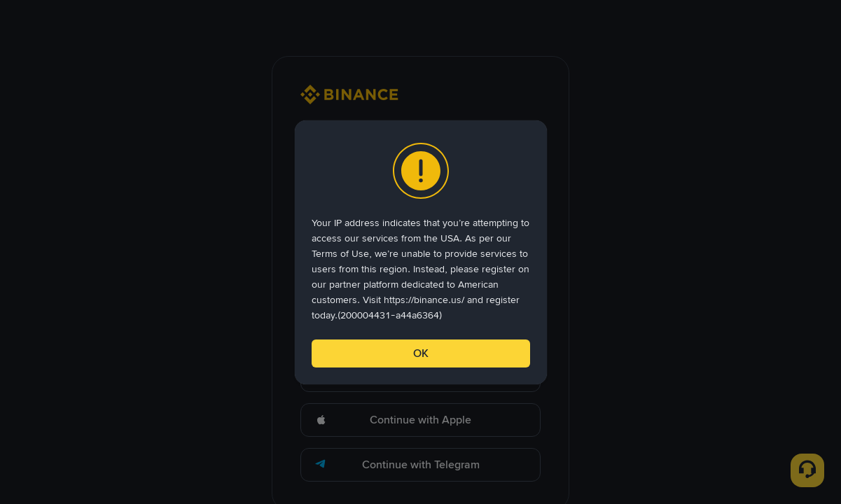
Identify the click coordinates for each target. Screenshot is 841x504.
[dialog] (421, 252)
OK (421, 353)
